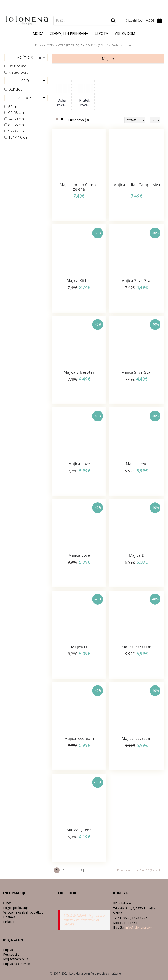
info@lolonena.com (139, 927)
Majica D (137, 555)
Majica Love (79, 464)
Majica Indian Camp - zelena (79, 187)
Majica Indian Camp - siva (137, 185)
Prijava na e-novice (17, 964)
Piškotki (9, 922)
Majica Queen (79, 830)
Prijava (8, 950)
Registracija (11, 954)
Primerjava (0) (78, 120)
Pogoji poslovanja (16, 908)
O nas (7, 903)
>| (83, 870)
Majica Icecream (136, 647)
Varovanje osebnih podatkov (23, 912)
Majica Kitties (79, 280)
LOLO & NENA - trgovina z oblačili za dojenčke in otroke (84, 920)
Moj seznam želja (16, 959)
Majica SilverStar (137, 280)
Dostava (9, 917)
